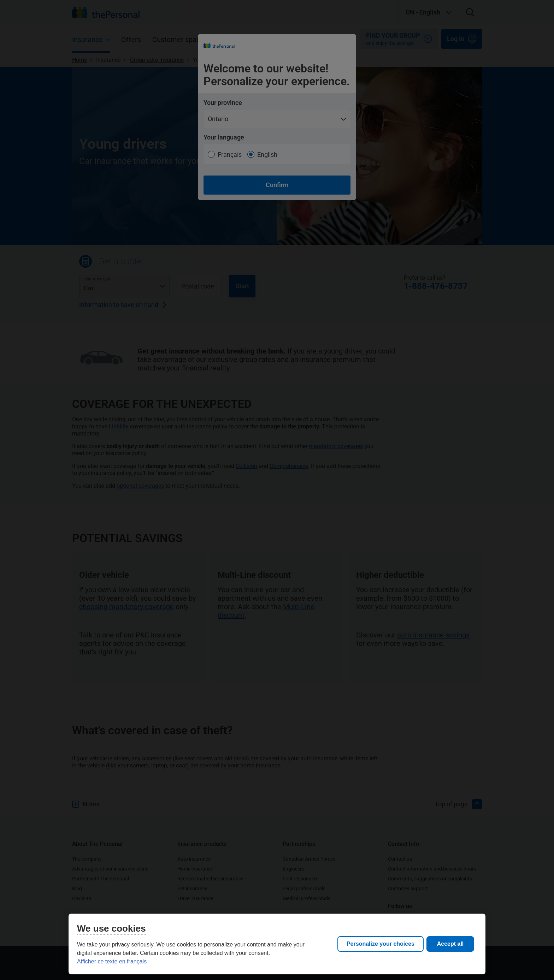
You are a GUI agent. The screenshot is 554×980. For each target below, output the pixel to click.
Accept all (450, 944)
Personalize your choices (381, 944)
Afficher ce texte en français (112, 961)
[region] (277, 944)
